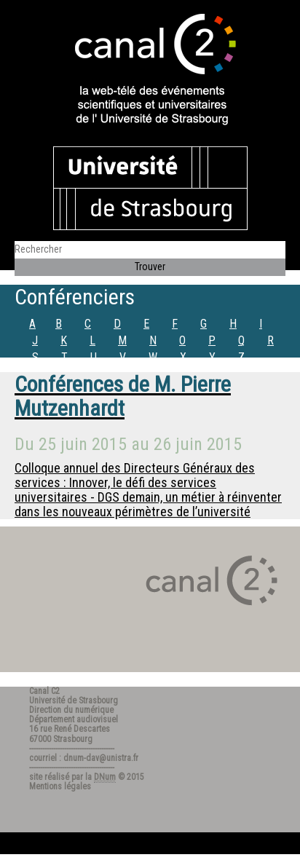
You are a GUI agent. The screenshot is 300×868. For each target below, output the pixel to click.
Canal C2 (44, 691)
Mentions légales (60, 786)
